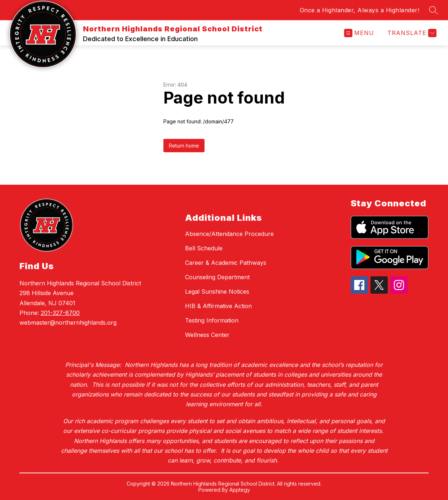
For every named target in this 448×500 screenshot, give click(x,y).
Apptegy (240, 490)
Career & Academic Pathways (226, 263)
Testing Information (212, 320)
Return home (184, 146)
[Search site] (434, 10)
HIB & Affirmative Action (218, 306)
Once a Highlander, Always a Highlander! (360, 10)
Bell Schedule (204, 248)
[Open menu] (359, 33)
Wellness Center (207, 335)
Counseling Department (217, 277)
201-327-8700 (60, 313)
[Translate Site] (411, 33)
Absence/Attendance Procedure (229, 234)
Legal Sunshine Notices (217, 291)
